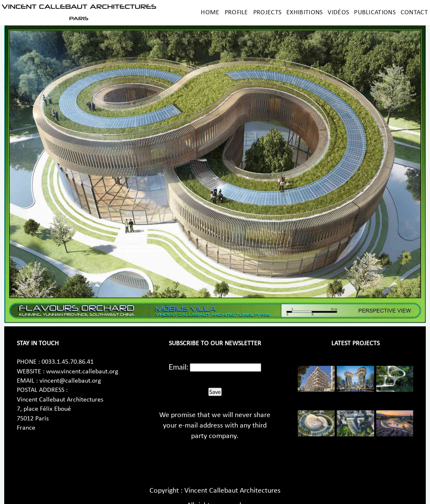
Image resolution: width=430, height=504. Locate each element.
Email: (179, 367)
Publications (375, 13)
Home (210, 13)
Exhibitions (304, 13)
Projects (267, 13)
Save (215, 392)
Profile (236, 13)
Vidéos (338, 13)
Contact (414, 13)
